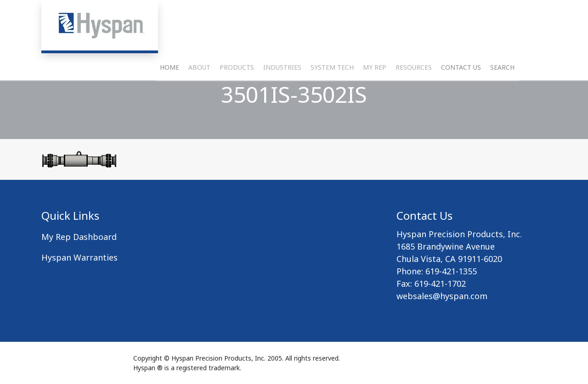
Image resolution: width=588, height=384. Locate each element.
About (199, 90)
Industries (282, 90)
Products (237, 90)
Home (170, 90)
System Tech (332, 90)
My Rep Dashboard (79, 237)
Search (502, 90)
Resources (414, 90)
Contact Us (461, 90)
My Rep (375, 90)
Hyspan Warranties (79, 257)
